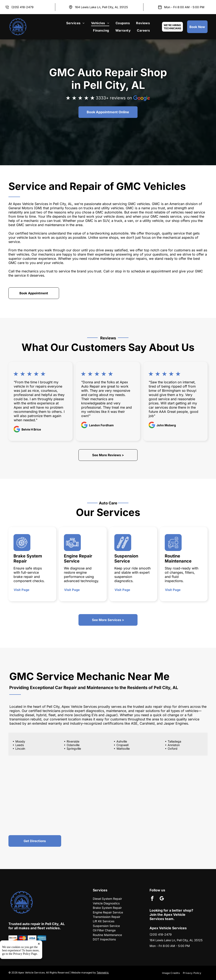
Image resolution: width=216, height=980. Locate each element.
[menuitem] (76, 23)
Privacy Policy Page (25, 970)
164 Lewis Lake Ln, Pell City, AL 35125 (101, 7)
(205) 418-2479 (22, 7)
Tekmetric (103, 973)
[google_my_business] (162, 899)
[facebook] (152, 899)
